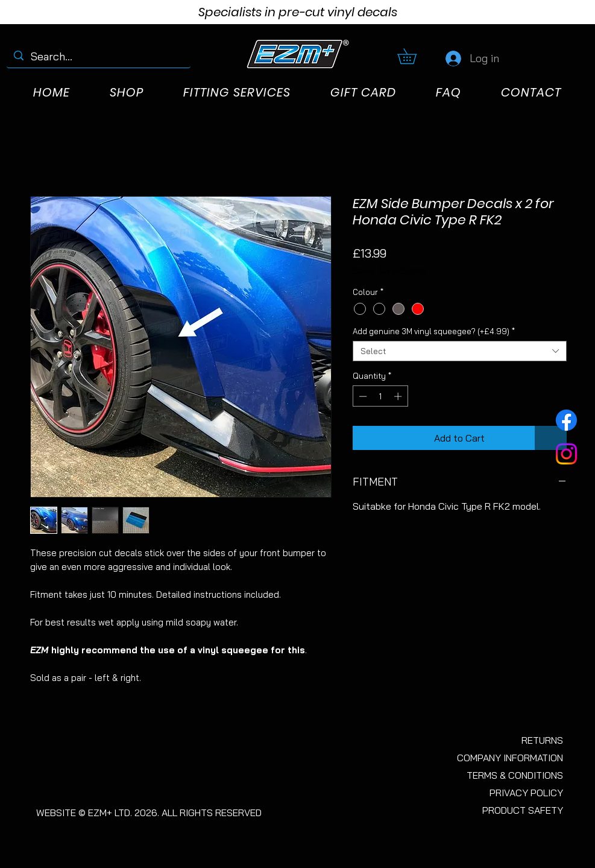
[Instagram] (566, 454)
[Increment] (399, 396)
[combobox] (460, 351)
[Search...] (98, 56)
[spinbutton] (380, 396)
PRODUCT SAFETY (523, 810)
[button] (414, 56)
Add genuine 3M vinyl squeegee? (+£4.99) (434, 331)
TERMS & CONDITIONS (515, 775)
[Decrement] (362, 396)
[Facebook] (566, 420)
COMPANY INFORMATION (510, 758)
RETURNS (542, 740)
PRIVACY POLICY (526, 793)
